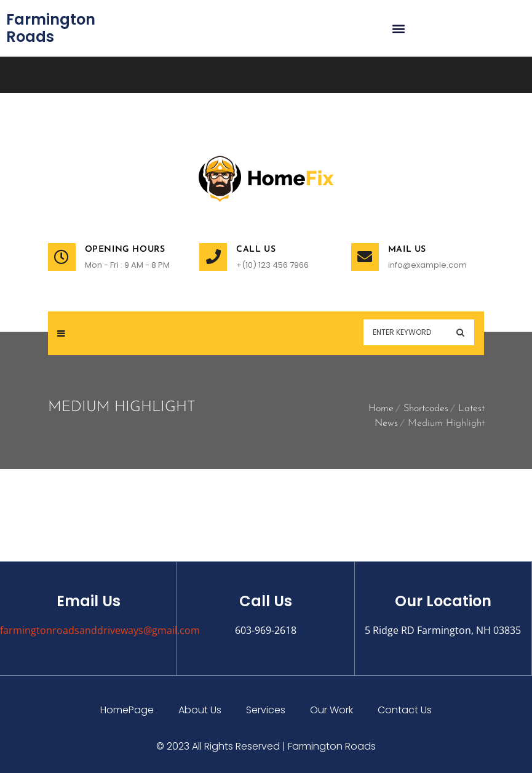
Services (266, 710)
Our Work (332, 710)
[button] (399, 29)
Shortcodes (426, 409)
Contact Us (405, 710)
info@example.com (427, 265)
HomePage (127, 710)
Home (381, 409)
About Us (200, 710)
